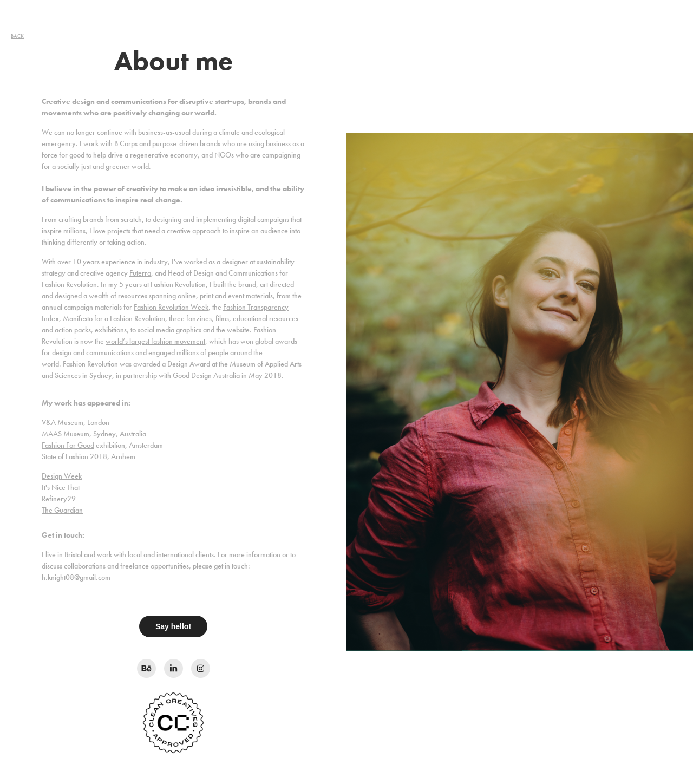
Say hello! (173, 626)
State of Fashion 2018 (74, 457)
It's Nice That (61, 488)
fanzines (199, 319)
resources (284, 319)
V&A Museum (63, 423)
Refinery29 (59, 499)
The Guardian (62, 510)
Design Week (62, 476)
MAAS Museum (66, 434)
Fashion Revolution (69, 285)
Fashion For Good (68, 445)
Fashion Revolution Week (171, 307)
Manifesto (78, 319)
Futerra (140, 273)
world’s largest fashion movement (155, 341)
